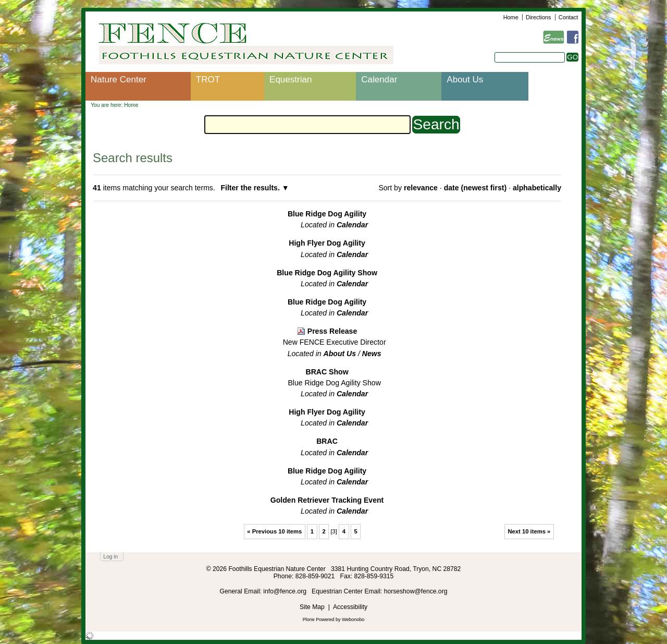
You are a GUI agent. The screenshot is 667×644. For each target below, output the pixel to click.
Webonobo (353, 619)
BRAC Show (327, 372)
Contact (568, 17)
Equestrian (291, 80)
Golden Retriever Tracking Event (327, 500)
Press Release (332, 331)
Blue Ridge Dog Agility (327, 214)
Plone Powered (319, 619)
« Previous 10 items (274, 531)
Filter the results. (251, 188)
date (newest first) (475, 188)
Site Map (312, 607)
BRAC (327, 441)
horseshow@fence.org (416, 591)
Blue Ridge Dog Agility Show (327, 273)
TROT (208, 80)
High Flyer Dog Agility (327, 243)
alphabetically (537, 188)
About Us (465, 80)
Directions (538, 17)
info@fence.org (286, 591)
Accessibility (350, 607)
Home (511, 17)
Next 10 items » (529, 531)
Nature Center (119, 80)
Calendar (379, 80)
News (372, 354)
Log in (110, 557)
